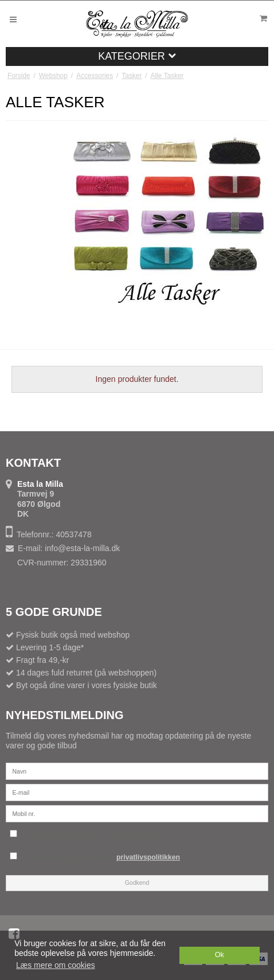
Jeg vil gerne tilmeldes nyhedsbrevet (144, 833)
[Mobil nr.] (137, 813)
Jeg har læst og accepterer (103, 857)
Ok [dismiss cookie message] (220, 955)
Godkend (137, 883)
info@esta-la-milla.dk (82, 548)
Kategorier (137, 56)
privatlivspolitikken (148, 857)
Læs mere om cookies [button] (56, 965)
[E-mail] (137, 791)
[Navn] (137, 770)
